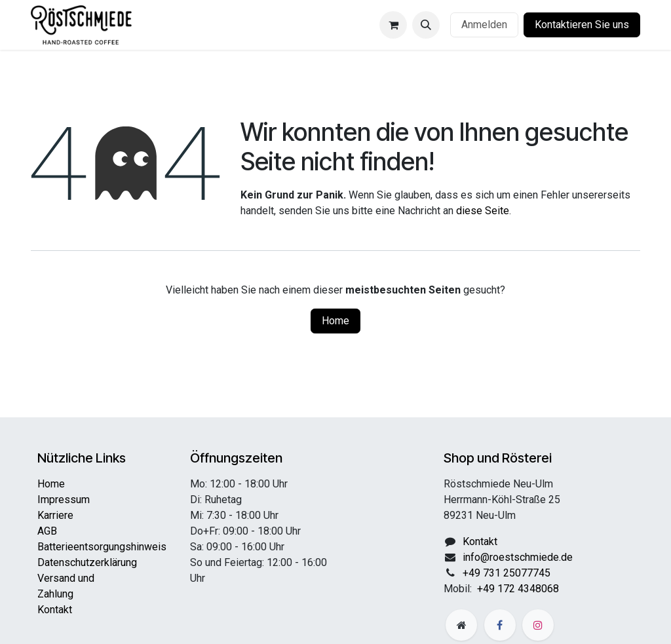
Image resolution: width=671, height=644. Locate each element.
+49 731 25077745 (507, 573)
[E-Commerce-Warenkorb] (393, 25)
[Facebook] (500, 625)
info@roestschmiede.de (518, 557)
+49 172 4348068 (518, 589)
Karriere (55, 515)
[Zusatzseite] (461, 625)
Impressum (64, 500)
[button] (426, 25)
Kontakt (55, 610)
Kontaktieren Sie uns (582, 25)
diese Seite (483, 211)
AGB (47, 531)
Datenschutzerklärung (87, 562)
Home (335, 321)
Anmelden (484, 25)
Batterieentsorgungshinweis (102, 547)
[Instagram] (538, 625)
